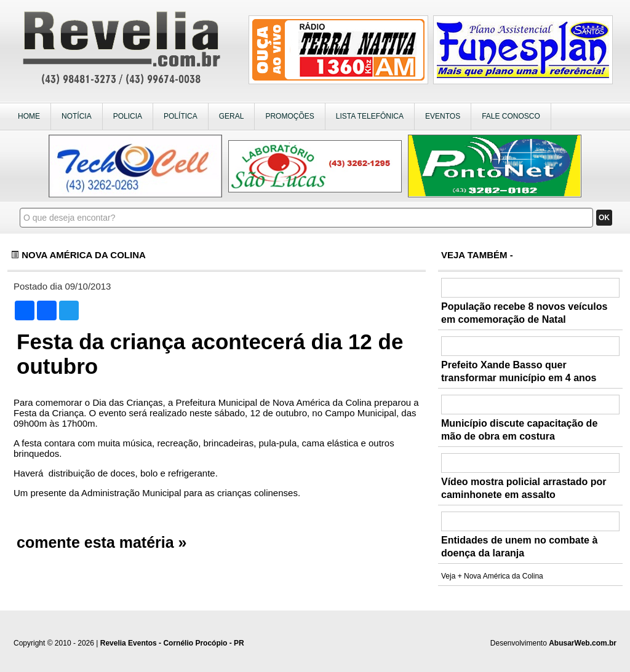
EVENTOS (443, 116)
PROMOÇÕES (289, 116)
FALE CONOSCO (511, 116)
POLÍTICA (181, 116)
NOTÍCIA (77, 116)
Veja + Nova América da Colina (492, 576)
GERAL (232, 116)
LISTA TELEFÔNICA (370, 116)
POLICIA (128, 116)
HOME (29, 116)
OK (604, 218)
